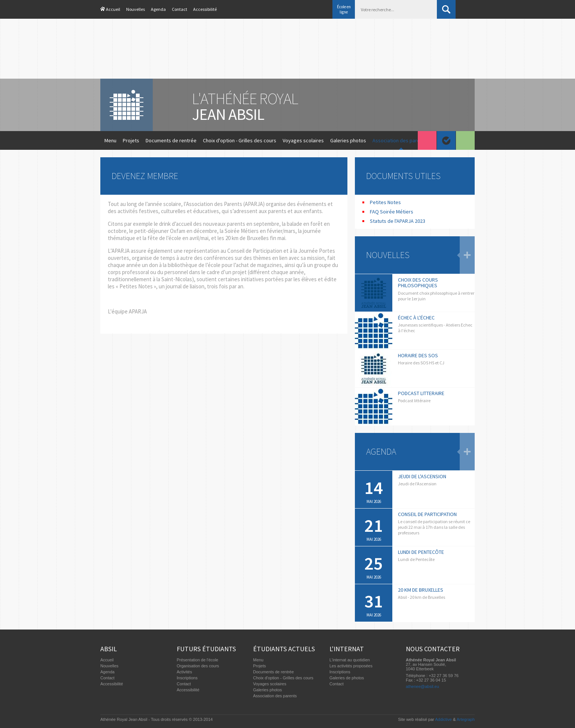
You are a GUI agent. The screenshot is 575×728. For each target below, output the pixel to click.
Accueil (113, 9)
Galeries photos (348, 140)
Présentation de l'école (197, 660)
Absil (109, 649)
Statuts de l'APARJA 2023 (398, 221)
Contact (180, 9)
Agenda (158, 9)
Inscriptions (187, 678)
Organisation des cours (198, 666)
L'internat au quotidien (350, 660)
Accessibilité (205, 9)
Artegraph (466, 719)
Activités (184, 672)
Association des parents (400, 140)
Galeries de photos (347, 678)
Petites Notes (385, 202)
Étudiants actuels (284, 649)
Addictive (443, 719)
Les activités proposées (351, 666)
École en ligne (344, 9)
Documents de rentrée (171, 140)
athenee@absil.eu (422, 686)
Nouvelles (136, 9)
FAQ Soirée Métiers (392, 212)
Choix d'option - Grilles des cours (240, 140)
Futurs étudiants (206, 649)
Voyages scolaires (303, 140)
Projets (131, 140)
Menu (110, 140)
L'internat (347, 649)
